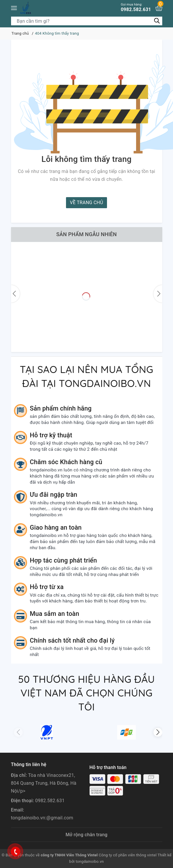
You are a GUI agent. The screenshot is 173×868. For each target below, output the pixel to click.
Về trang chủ (86, 203)
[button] (158, 732)
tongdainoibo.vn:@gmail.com (42, 818)
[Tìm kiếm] (157, 21)
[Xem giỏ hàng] (159, 8)
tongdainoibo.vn (90, 861)
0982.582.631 (136, 7)
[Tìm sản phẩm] (87, 21)
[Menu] (14, 8)
